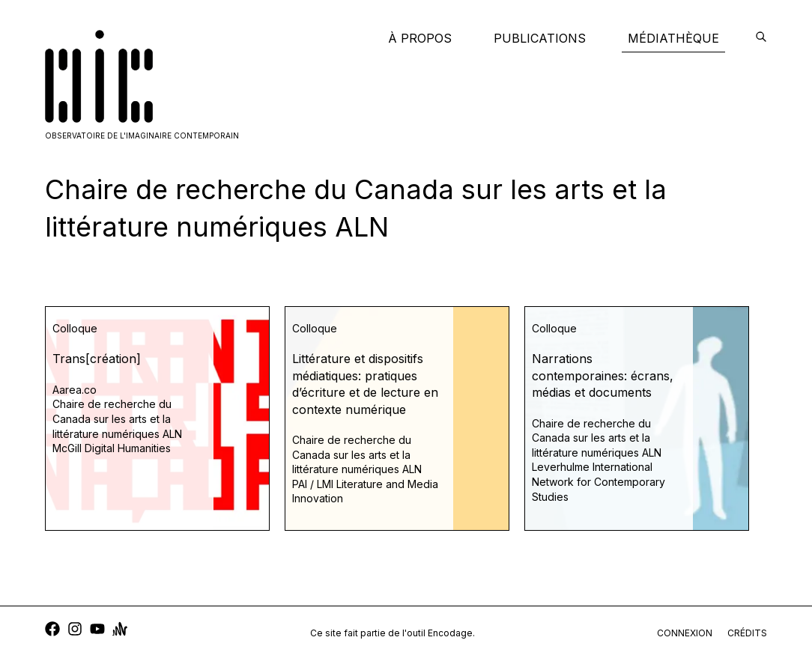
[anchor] (120, 631)
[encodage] (761, 38)
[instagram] (75, 631)
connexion (685, 633)
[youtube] (97, 631)
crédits (747, 633)
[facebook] (52, 631)
